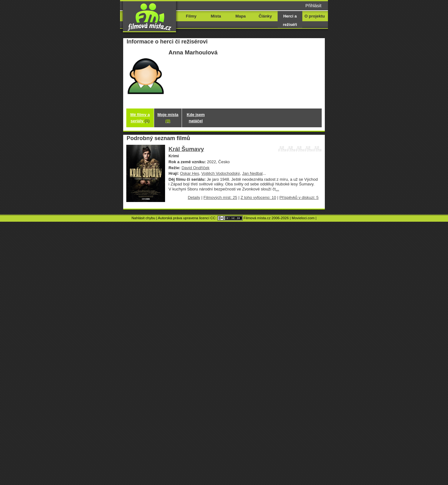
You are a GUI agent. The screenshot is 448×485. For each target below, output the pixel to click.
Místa (216, 16)
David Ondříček (196, 168)
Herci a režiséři (290, 20)
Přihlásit (313, 6)
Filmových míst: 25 (220, 197)
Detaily (194, 197)
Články (265, 16)
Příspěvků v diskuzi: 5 (299, 197)
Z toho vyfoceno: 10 (258, 197)
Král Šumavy (186, 149)
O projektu (315, 16)
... (277, 189)
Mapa (241, 16)
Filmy (191, 16)
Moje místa (168, 118)
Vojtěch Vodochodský (221, 173)
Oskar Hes (190, 173)
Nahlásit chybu (143, 218)
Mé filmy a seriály (140, 118)
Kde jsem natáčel (196, 118)
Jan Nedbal (252, 173)
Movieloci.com (303, 218)
